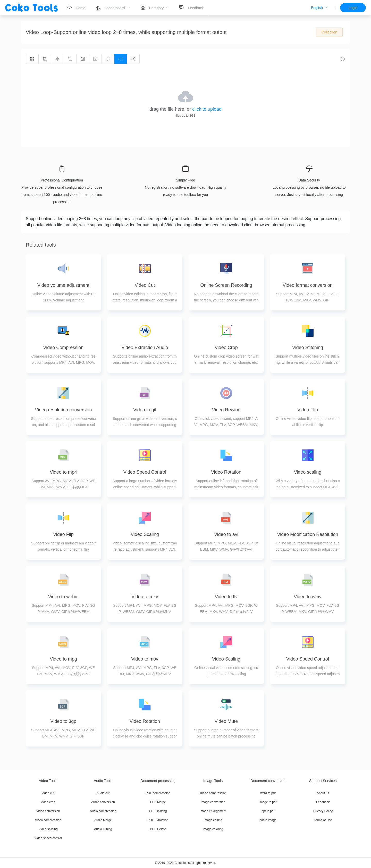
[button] (319, 8)
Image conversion (213, 802)
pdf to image (268, 820)
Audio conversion (103, 802)
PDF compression (158, 793)
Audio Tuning (103, 829)
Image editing (213, 820)
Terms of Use (323, 820)
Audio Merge (103, 820)
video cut (48, 793)
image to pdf (268, 802)
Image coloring (213, 829)
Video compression (48, 820)
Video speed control (48, 838)
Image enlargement (213, 811)
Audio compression (103, 811)
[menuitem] (76, 8)
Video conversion (48, 811)
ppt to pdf (268, 811)
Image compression (213, 793)
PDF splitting (158, 811)
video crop (48, 802)
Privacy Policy (323, 811)
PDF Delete (158, 829)
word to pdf (268, 793)
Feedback (323, 802)
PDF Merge (158, 802)
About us (323, 793)
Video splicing (48, 829)
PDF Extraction (158, 820)
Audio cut (103, 793)
